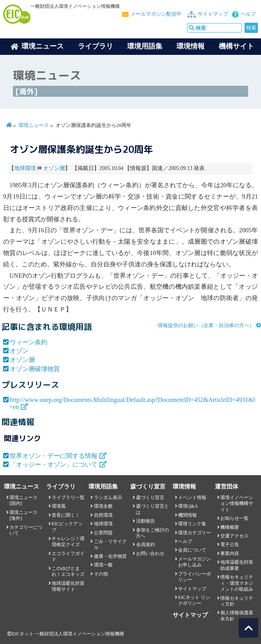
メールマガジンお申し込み (194, 562)
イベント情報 (192, 497)
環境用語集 (145, 46)
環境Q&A (188, 506)
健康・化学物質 (110, 556)
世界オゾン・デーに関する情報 (54, 456)
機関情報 (187, 515)
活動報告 (146, 521)
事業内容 (230, 554)
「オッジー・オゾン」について (54, 464)
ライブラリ (95, 46)
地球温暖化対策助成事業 (237, 565)
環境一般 (103, 565)
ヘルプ (248, 14)
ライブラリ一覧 (68, 497)
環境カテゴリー (194, 533)
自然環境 (103, 515)
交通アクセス (234, 536)
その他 (101, 574)
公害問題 (103, 533)
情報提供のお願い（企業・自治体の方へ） (206, 326)
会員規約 (146, 545)
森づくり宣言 (150, 497)
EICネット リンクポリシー (194, 600)
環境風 (59, 506)
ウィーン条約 (29, 342)
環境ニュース (34, 125)
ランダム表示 (108, 497)
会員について (192, 550)
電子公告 (230, 545)
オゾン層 (54, 168)
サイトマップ (213, 14)
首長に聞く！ (66, 515)
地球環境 (25, 168)
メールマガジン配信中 (156, 14)
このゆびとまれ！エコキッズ (68, 571)
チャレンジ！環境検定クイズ (68, 542)
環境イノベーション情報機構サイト (237, 504)
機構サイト (236, 46)
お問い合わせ (150, 554)
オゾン (19, 351)
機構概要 (230, 527)
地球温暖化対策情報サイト (68, 586)
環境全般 (103, 506)
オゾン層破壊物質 (35, 369)
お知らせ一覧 (234, 518)
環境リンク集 (192, 524)
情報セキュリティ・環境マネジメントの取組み (237, 583)
